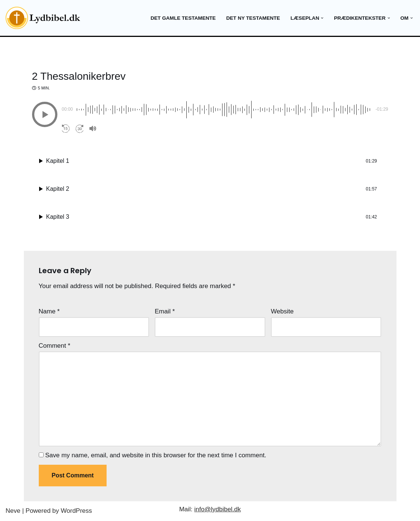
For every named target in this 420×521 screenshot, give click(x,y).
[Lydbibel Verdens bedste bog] (43, 18)
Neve (13, 511)
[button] (322, 18)
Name (49, 311)
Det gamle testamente (183, 18)
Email (165, 311)
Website (282, 311)
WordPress (76, 511)
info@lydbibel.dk (217, 509)
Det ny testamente (253, 18)
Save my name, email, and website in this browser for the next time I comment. (156, 455)
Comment (55, 346)
